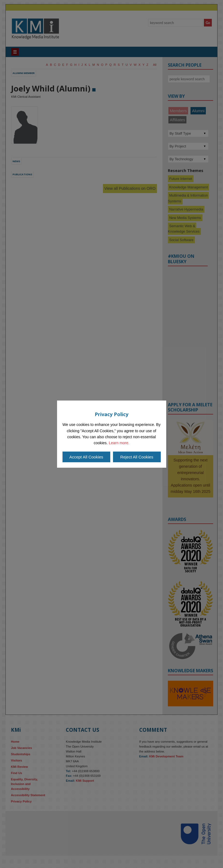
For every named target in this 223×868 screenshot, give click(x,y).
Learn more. (119, 443)
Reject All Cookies (137, 457)
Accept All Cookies (86, 457)
